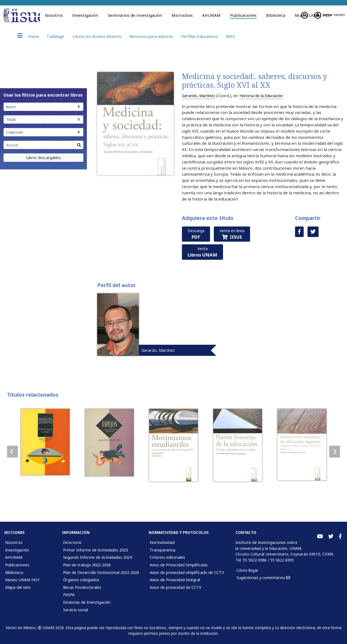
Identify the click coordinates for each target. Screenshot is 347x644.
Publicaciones (243, 15)
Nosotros (54, 15)
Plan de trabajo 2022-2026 (87, 565)
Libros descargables (43, 158)
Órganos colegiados (81, 580)
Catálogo (56, 36)
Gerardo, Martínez (199, 96)
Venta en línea (232, 234)
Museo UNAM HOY (22, 580)
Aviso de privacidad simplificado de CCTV (187, 572)
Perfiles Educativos (199, 36)
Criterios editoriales (167, 557)
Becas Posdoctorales (82, 587)
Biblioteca (276, 15)
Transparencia (163, 550)
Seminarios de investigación (135, 15)
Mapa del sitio (18, 587)
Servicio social (76, 610)
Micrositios (182, 15)
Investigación (85, 15)
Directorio (72, 542)
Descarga (196, 234)
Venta (202, 252)
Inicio (34, 36)
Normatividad (162, 542)
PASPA (69, 595)
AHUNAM (211, 15)
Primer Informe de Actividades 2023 (96, 550)
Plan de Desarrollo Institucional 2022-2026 (101, 572)
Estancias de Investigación (87, 602)
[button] (335, 452)
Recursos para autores (151, 36)
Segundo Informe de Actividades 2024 (97, 557)
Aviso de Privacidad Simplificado (179, 565)
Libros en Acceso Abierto (97, 36)
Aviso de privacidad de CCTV (176, 587)
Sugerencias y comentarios (263, 578)
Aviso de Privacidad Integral (175, 580)
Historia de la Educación (261, 96)
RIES (230, 36)
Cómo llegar (248, 570)
